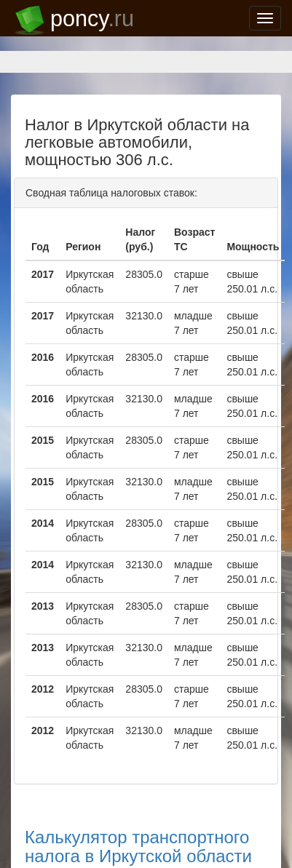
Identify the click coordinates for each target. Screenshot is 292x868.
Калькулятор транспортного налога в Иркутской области (138, 847)
